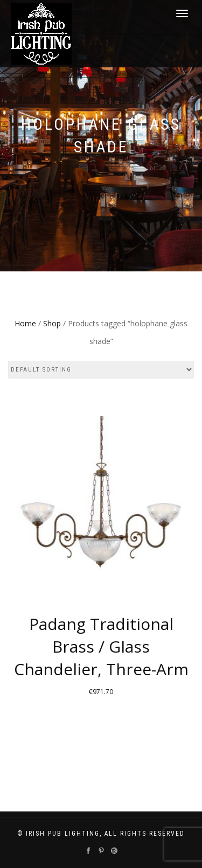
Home (25, 323)
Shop (52, 323)
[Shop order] (101, 370)
